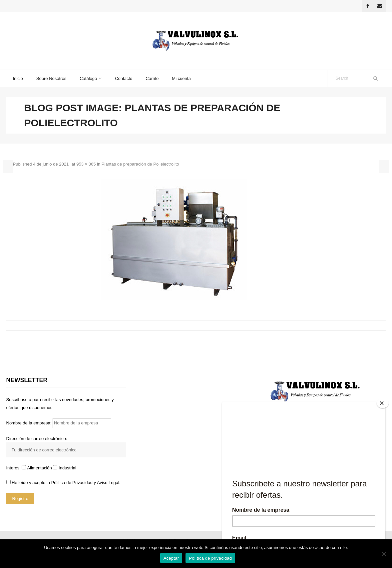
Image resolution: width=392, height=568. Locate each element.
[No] (384, 554)
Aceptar (171, 558)
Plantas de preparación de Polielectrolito (140, 164)
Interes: (14, 468)
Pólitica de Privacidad (72, 483)
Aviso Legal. (109, 483)
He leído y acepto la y (63, 483)
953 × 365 (86, 164)
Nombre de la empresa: (59, 423)
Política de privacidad (210, 558)
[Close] (383, 403)
